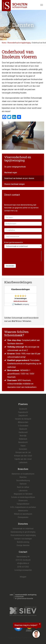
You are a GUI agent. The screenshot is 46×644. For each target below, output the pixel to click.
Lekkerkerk (23, 462)
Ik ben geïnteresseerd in (14, 242)
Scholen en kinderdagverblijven (23, 497)
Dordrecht (23, 409)
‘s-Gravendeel (23, 426)
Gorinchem (23, 449)
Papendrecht (23, 412)
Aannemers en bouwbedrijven (23, 474)
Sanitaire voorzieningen (23, 539)
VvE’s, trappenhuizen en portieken (23, 507)
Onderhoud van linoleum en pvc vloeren (19, 178)
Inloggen (23, 577)
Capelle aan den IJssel (23, 459)
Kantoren (23, 484)
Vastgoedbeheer (23, 504)
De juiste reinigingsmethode (15, 167)
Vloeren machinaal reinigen (14, 184)
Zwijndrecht (23, 416)
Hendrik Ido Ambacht (23, 419)
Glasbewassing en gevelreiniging (23, 532)
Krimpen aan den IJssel (23, 456)
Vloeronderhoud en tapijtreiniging (19, 43)
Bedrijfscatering (23, 542)
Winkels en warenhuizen (23, 514)
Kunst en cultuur (23, 487)
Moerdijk (23, 436)
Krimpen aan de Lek (23, 452)
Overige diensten (23, 545)
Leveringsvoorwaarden (23, 570)
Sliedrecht (23, 429)
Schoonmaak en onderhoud (23, 529)
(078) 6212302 (23, 567)
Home (4, 43)
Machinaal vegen (11, 173)
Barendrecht (23, 442)
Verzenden (10, 266)
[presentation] (23, 255)
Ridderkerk (23, 439)
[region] (21, 631)
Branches (23, 477)
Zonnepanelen (23, 517)
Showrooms (23, 501)
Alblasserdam (23, 422)
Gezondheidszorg (23, 480)
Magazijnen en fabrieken (23, 494)
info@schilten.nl (23, 563)
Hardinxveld (23, 432)
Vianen (23, 446)
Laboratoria (23, 491)
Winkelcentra (23, 511)
